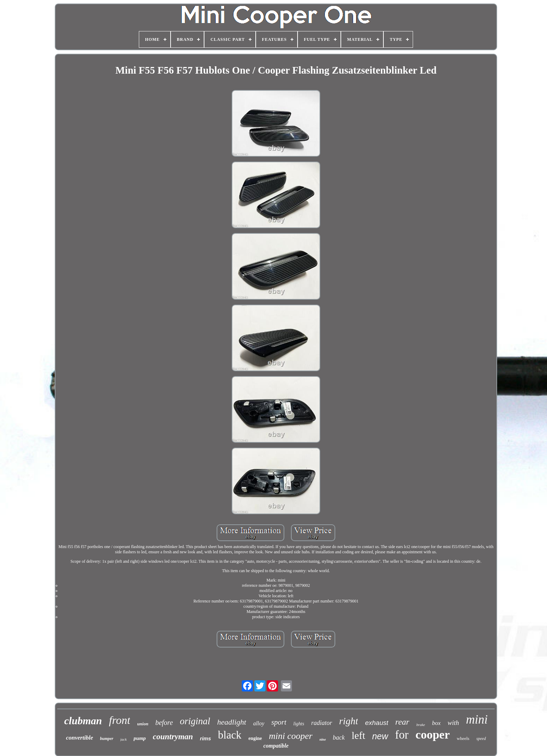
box (437, 723)
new (380, 736)
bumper (107, 739)
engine (255, 738)
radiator (322, 723)
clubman (83, 721)
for (402, 735)
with (453, 723)
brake (421, 725)
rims (205, 738)
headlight (232, 722)
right (349, 721)
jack (123, 739)
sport (279, 722)
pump (140, 738)
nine (323, 739)
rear (402, 722)
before (164, 723)
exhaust (377, 723)
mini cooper (291, 736)
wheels (463, 738)
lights (299, 724)
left (358, 735)
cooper (433, 735)
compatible (276, 746)
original (195, 721)
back (339, 738)
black (230, 735)
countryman (173, 737)
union (143, 724)
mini (477, 720)
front (119, 720)
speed (481, 739)
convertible (79, 738)
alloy (259, 723)
